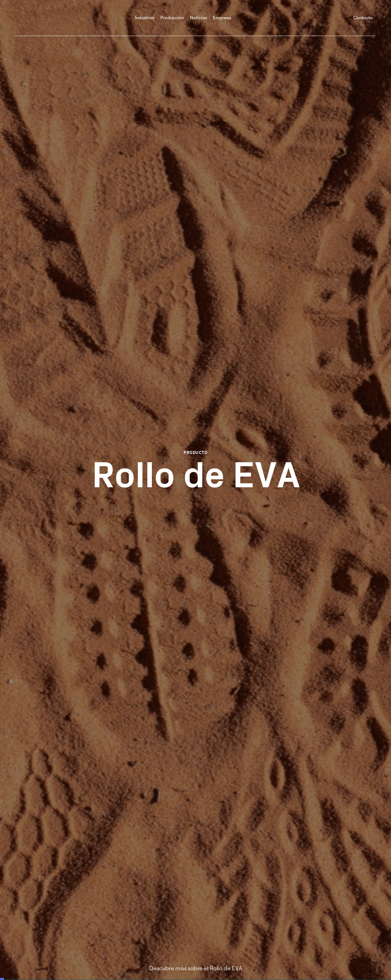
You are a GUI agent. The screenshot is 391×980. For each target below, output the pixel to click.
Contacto (363, 18)
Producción (172, 18)
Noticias (198, 18)
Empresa (222, 18)
